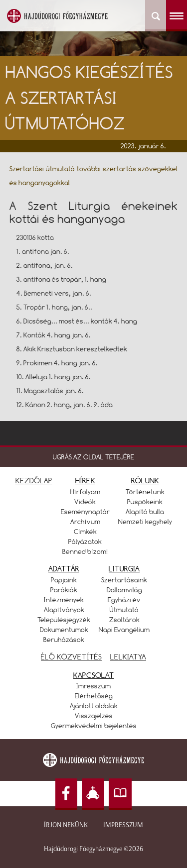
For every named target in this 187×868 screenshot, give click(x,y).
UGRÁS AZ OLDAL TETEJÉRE (93, 457)
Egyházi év (124, 600)
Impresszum (123, 825)
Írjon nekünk (66, 825)
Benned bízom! (85, 551)
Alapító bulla (145, 512)
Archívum (85, 522)
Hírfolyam (85, 492)
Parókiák (64, 590)
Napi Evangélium (124, 630)
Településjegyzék (64, 620)
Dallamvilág (124, 590)
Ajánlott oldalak (94, 706)
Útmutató (124, 610)
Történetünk (145, 492)
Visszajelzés (94, 716)
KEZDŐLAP (34, 481)
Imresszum (93, 686)
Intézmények (64, 600)
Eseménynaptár (85, 512)
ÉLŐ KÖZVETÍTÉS (71, 657)
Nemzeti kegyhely (145, 522)
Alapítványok (64, 610)
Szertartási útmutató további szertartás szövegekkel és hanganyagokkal (94, 176)
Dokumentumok (64, 630)
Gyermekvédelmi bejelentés (94, 726)
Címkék (85, 532)
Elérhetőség (94, 696)
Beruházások (64, 640)
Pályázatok (85, 542)
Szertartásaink (124, 580)
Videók (85, 502)
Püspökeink (145, 502)
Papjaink (64, 580)
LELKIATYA (128, 657)
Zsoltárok (124, 620)
